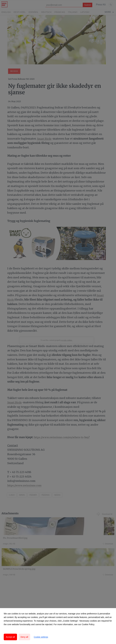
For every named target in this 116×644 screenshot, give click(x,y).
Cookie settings (41, 637)
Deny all (24, 637)
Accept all (10, 637)
